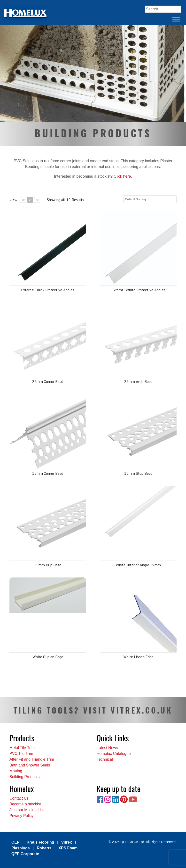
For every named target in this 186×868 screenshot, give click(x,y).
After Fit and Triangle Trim (32, 759)
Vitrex (67, 842)
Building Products (25, 777)
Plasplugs (21, 848)
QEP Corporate (25, 854)
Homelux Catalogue (114, 754)
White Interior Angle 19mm (138, 565)
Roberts (44, 848)
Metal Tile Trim (22, 748)
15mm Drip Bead (48, 565)
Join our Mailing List (27, 810)
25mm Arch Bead (138, 382)
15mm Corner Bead (48, 473)
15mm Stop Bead (138, 473)
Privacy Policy (22, 816)
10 (23, 200)
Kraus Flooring (40, 842)
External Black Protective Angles (48, 290)
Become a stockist (25, 804)
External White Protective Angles (138, 290)
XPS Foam (68, 848)
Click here (122, 176)
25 (30, 200)
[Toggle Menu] (176, 19)
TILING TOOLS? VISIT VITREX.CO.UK (93, 710)
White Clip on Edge (48, 657)
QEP (15, 842)
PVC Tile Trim (21, 754)
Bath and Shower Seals (30, 765)
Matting (16, 771)
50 (37, 200)
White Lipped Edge (138, 657)
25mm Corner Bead (48, 382)
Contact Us (19, 798)
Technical (105, 759)
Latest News (107, 748)
